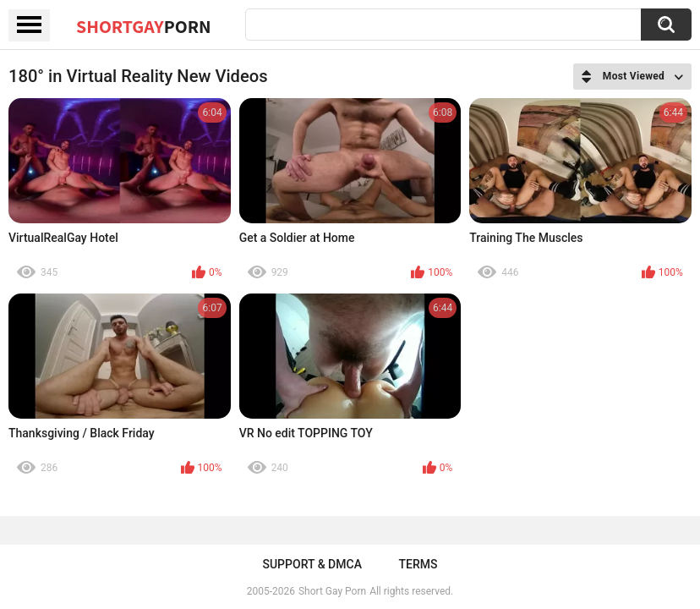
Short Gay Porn (332, 591)
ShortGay (144, 26)
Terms (418, 564)
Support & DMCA (312, 564)
